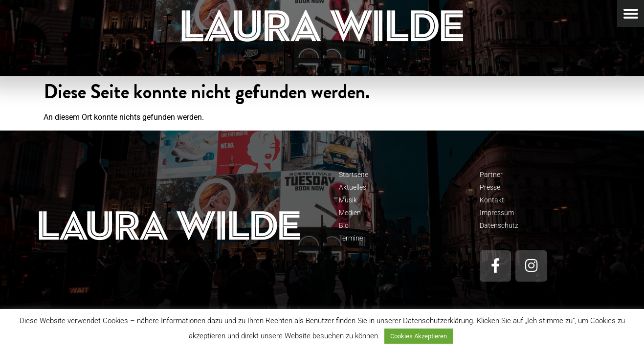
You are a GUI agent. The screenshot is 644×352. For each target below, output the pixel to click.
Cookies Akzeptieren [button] (419, 336)
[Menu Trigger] (631, 13)
